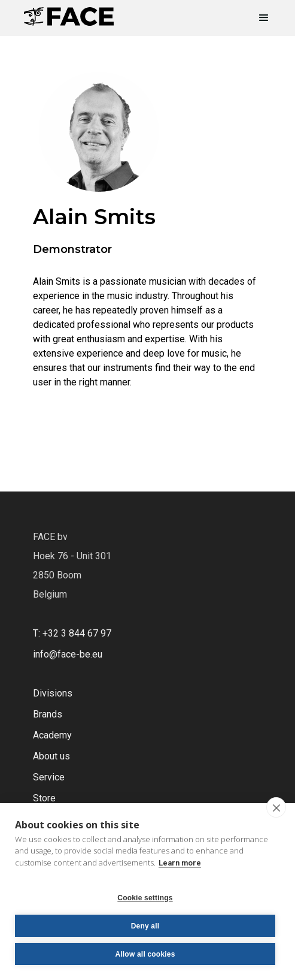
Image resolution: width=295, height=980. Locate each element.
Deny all (145, 926)
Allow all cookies (145, 954)
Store (44, 798)
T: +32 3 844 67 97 (72, 633)
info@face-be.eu (68, 654)
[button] (258, 18)
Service (49, 777)
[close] (276, 807)
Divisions (53, 693)
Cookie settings (145, 898)
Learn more (180, 863)
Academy (52, 735)
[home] (69, 13)
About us (51, 756)
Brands (48, 714)
